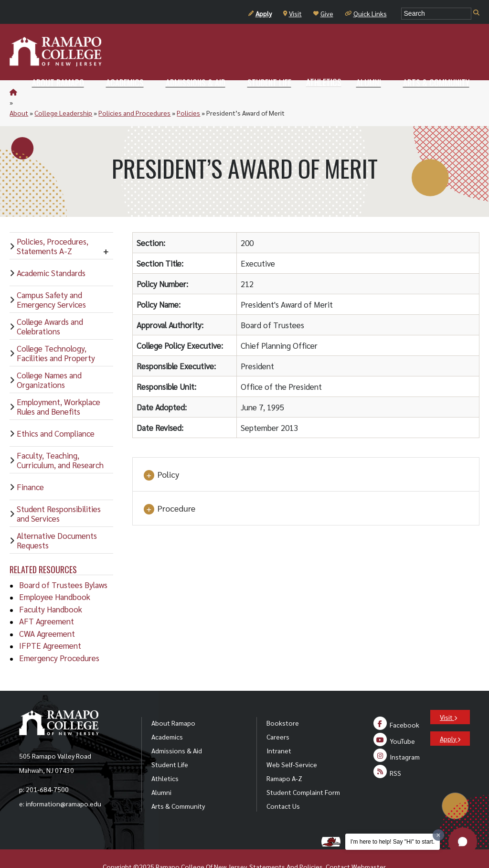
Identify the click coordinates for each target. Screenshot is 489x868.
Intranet (279, 729)
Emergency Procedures (59, 637)
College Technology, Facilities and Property (56, 332)
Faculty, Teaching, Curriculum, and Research (60, 439)
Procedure (169, 488)
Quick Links (366, 13)
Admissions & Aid (177, 729)
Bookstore (283, 702)
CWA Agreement (47, 612)
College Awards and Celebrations (50, 305)
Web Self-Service (292, 743)
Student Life (170, 743)
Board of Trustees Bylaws (63, 564)
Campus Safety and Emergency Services (51, 279)
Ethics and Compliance (56, 412)
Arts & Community (178, 785)
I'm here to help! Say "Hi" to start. (393, 842)
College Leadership (77, 92)
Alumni (161, 771)
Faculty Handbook (51, 588)
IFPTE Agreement (50, 624)
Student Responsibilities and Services (59, 493)
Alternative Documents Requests (57, 519)
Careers (278, 716)
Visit (292, 13)
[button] (463, 842)
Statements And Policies (286, 846)
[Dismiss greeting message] (438, 835)
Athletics (165, 757)
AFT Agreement (47, 600)
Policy (161, 454)
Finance (30, 466)
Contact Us (283, 785)
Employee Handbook (55, 576)
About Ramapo (173, 702)
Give (323, 13)
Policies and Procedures (148, 92)
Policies (202, 92)
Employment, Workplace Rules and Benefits (58, 386)
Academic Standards (51, 252)
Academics (167, 716)
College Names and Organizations (49, 359)
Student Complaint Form (303, 771)
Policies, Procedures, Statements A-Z (53, 225)
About (33, 92)
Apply (260, 13)
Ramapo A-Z (284, 757)
